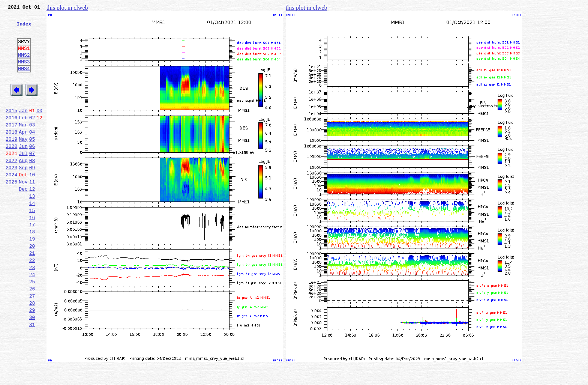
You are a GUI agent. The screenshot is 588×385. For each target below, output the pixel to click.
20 (32, 285)
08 (32, 186)
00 (39, 128)
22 (32, 302)
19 (32, 277)
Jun (23, 170)
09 (32, 194)
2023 (11, 194)
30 (32, 368)
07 (32, 178)
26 (32, 335)
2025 (11, 211)
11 (32, 211)
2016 (11, 137)
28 (32, 351)
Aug (23, 186)
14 (32, 236)
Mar (23, 145)
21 (32, 293)
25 (32, 326)
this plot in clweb (67, 8)
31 (32, 376)
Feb (23, 137)
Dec (23, 219)
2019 (11, 161)
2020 (11, 170)
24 (32, 318)
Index (24, 28)
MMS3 (24, 73)
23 (32, 310)
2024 (11, 203)
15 (32, 244)
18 (32, 269)
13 (32, 227)
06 (32, 170)
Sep (23, 194)
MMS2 (24, 65)
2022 (11, 186)
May (23, 161)
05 (32, 161)
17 (32, 260)
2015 (11, 128)
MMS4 (24, 81)
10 (32, 203)
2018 (11, 153)
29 (32, 359)
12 (32, 219)
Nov (23, 211)
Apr (23, 153)
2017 (11, 145)
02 (32, 137)
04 (32, 153)
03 (32, 145)
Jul (23, 178)
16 (32, 252)
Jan (23, 128)
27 (32, 343)
